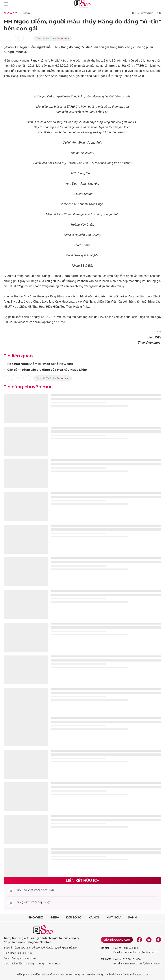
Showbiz (10, 13)
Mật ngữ (114, 917)
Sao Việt (28, 890)
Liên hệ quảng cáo (117, 940)
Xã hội (94, 917)
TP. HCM (106, 959)
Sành (132, 917)
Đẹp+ (55, 917)
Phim (27, 13)
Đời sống (74, 917)
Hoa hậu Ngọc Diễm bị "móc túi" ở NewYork (40, 364)
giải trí (26, 902)
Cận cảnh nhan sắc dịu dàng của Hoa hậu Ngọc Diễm (47, 370)
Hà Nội (105, 948)
